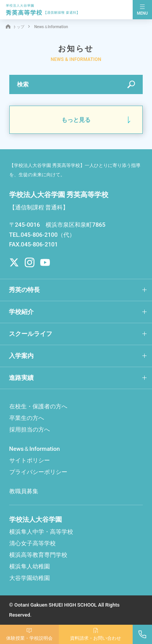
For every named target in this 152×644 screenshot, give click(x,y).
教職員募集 (24, 491)
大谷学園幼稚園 (30, 578)
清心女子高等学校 (32, 543)
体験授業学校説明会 (29, 635)
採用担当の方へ (30, 430)
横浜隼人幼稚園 (30, 566)
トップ (15, 27)
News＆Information (35, 449)
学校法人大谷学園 (36, 519)
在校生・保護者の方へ (38, 406)
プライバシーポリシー (38, 472)
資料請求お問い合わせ (96, 635)
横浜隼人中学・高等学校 (41, 532)
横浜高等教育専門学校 (38, 555)
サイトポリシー (30, 460)
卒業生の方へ (27, 418)
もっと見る (76, 120)
